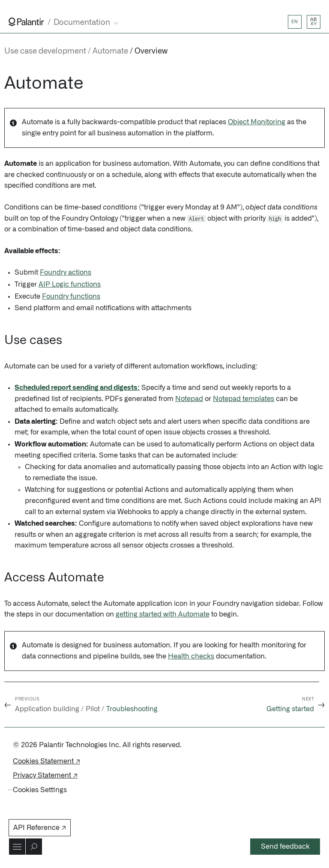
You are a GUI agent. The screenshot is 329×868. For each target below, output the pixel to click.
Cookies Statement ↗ (46, 761)
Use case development (45, 51)
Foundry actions (66, 272)
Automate (110, 51)
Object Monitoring (257, 122)
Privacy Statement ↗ (45, 775)
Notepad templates (244, 399)
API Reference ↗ (40, 828)
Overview (151, 51)
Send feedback (285, 847)
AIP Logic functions (70, 284)
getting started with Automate (163, 614)
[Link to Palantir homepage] (26, 22)
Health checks (191, 656)
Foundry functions (71, 296)
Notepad (189, 399)
